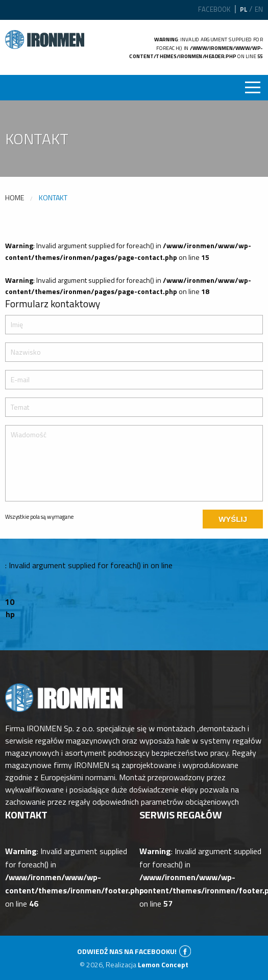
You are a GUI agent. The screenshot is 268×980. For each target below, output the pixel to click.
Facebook (214, 9)
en (259, 9)
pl (244, 9)
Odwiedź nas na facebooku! (127, 951)
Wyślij (233, 519)
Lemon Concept (163, 964)
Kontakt (53, 197)
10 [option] (10, 602)
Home (15, 197)
